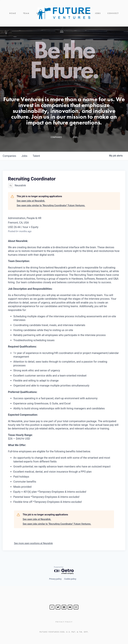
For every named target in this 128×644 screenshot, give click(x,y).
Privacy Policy (64, 622)
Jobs (98, 13)
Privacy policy (55, 579)
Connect (113, 13)
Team (26, 13)
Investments (80, 13)
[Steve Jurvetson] (52, 607)
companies (9, 156)
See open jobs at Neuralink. (31, 201)
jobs (24, 156)
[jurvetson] (64, 607)
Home (13, 13)
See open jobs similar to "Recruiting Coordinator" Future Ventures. (51, 205)
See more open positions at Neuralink (33, 543)
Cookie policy (70, 579)
